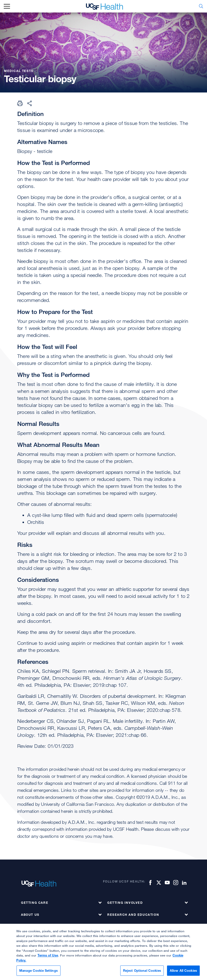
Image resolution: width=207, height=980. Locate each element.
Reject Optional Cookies (142, 974)
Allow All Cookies (183, 974)
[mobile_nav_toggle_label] (7, 6)
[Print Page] (20, 103)
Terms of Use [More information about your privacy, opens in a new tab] (48, 959)
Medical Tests (19, 71)
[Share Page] (29, 103)
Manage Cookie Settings (38, 974)
